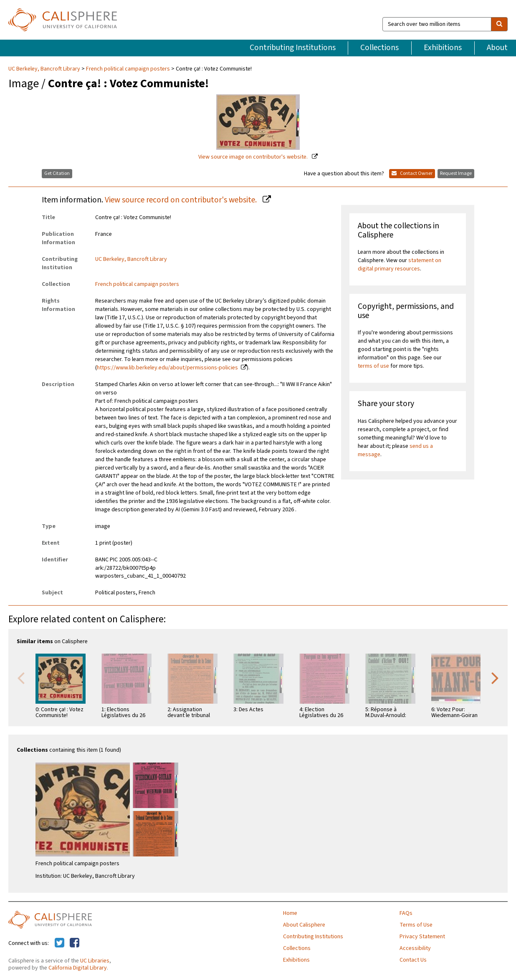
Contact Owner (412, 173)
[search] (499, 24)
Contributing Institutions (293, 48)
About (497, 48)
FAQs (406, 913)
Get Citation (57, 173)
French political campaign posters (128, 69)
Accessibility (415, 948)
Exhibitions (443, 48)
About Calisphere (304, 925)
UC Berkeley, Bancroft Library (45, 69)
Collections (379, 48)
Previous (21, 677)
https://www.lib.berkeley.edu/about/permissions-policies (167, 368)
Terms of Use (416, 925)
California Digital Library (78, 968)
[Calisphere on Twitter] (59, 943)
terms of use (373, 366)
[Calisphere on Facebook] (75, 943)
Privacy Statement (422, 937)
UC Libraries (95, 961)
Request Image (456, 173)
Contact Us (413, 960)
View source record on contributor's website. (182, 200)
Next (495, 677)
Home (290, 913)
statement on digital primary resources (400, 265)
